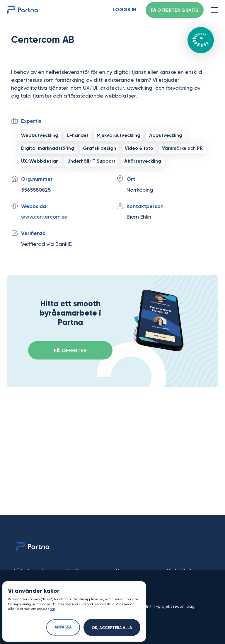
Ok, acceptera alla (112, 628)
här (52, 609)
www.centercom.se (44, 217)
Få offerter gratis (175, 11)
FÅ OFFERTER (70, 351)
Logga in (125, 10)
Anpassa (63, 627)
